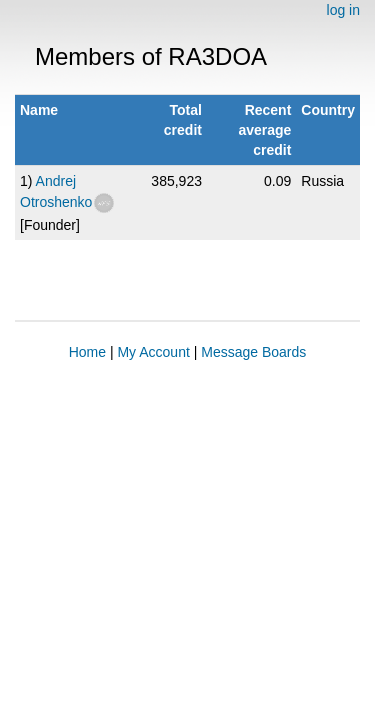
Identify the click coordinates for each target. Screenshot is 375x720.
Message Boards (253, 352)
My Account (153, 352)
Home (87, 352)
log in (343, 10)
